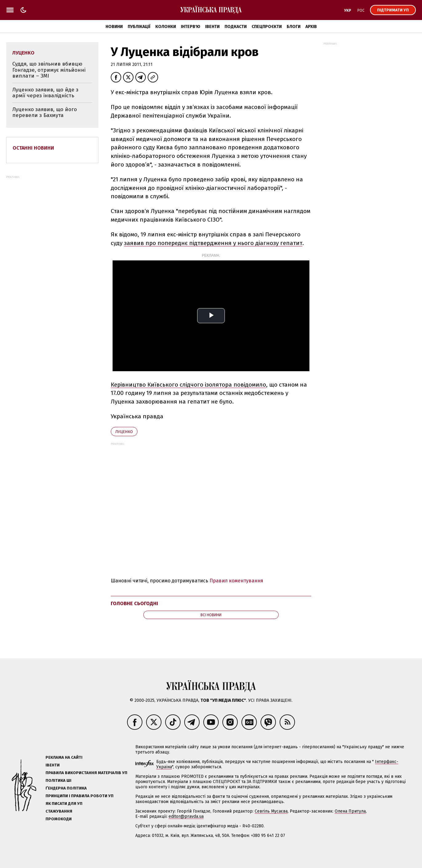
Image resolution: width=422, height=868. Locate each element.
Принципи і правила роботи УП (80, 796)
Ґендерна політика (66, 788)
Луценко (124, 432)
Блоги (294, 27)
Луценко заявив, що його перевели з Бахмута (45, 113)
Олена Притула (350, 811)
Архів (311, 27)
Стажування (59, 811)
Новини (114, 27)
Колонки (166, 27)
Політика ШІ (58, 780)
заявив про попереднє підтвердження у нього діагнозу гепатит (213, 243)
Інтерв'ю (191, 27)
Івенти (212, 27)
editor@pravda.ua (186, 816)
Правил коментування (236, 581)
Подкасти (236, 27)
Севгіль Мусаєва (271, 811)
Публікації (139, 27)
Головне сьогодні (134, 603)
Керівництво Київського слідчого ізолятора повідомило (188, 385)
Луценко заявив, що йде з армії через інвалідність (45, 93)
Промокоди (59, 819)
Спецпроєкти (267, 27)
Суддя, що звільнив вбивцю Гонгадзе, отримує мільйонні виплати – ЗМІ (49, 70)
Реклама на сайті (64, 757)
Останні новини (33, 148)
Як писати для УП (64, 804)
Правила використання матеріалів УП (86, 773)
